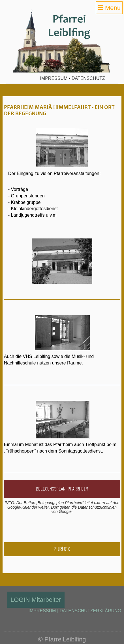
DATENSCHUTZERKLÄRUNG (91, 611)
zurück (62, 549)
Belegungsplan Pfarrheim (62, 489)
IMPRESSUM (42, 611)
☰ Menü (109, 8)
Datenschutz (88, 78)
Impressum (54, 78)
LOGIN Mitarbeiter (36, 600)
